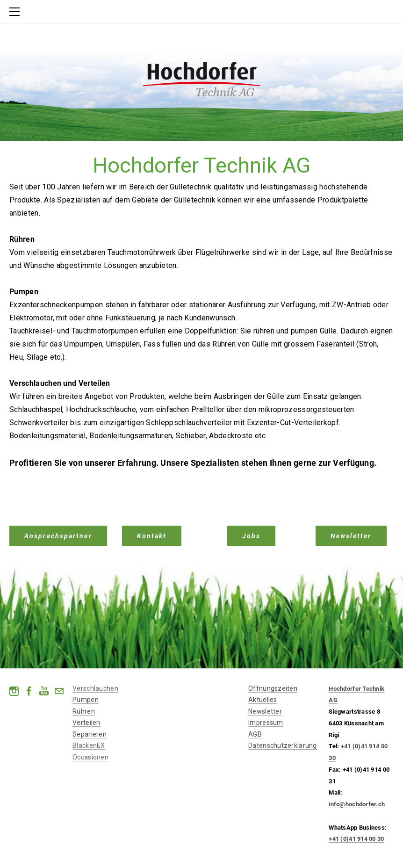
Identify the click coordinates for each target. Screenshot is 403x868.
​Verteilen (86, 723)
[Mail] (59, 691)
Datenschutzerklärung (283, 745)
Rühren (84, 711)
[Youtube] (44, 691)
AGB (255, 734)
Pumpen (86, 700)
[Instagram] (14, 691)
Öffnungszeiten (273, 688)
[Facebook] (29, 691)
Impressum (266, 723)
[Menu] (16, 12)
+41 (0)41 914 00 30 (356, 839)
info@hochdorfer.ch (357, 804)
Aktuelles (263, 700)
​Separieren (90, 734)
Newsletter (265, 711)
